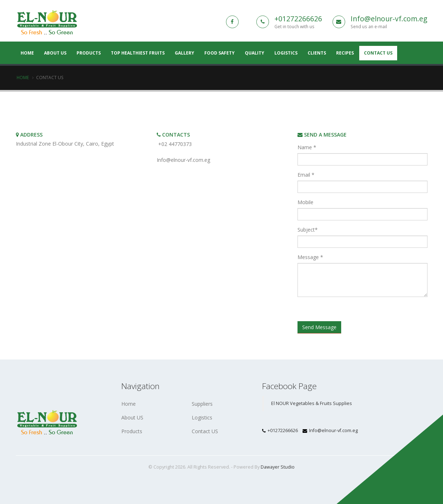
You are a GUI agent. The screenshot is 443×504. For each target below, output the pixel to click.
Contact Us (378, 53)
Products (89, 53)
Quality (255, 53)
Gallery (184, 53)
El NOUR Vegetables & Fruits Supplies (312, 403)
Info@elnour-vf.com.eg (389, 19)
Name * (307, 147)
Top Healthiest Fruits (138, 53)
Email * (306, 175)
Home (23, 77)
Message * (310, 257)
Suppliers (202, 404)
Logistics (286, 53)
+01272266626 (298, 19)
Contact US (205, 431)
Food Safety (220, 53)
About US (55, 53)
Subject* (308, 230)
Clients (317, 53)
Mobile (305, 202)
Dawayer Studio (278, 467)
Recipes (345, 53)
